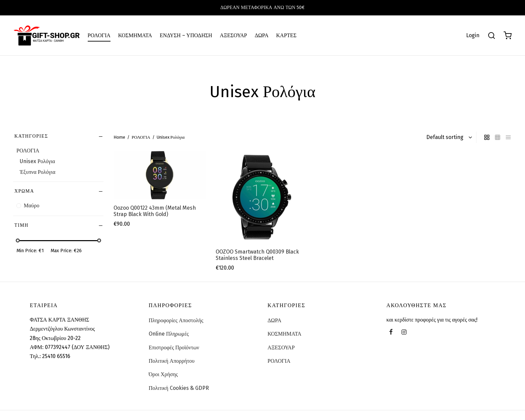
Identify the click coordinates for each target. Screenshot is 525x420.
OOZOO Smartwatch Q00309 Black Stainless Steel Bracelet (257, 255)
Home (119, 137)
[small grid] (498, 137)
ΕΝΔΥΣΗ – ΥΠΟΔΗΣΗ (186, 35)
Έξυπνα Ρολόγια (37, 172)
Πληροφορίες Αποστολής (176, 320)
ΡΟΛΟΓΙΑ (99, 35)
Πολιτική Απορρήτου (172, 361)
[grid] (487, 137)
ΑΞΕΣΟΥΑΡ (234, 35)
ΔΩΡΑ (262, 35)
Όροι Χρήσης (163, 374)
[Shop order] (448, 137)
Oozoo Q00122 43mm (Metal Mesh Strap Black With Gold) (155, 211)
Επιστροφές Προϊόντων (174, 347)
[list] (508, 137)
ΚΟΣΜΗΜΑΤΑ (135, 35)
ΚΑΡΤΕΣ (286, 35)
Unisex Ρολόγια (37, 161)
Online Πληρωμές (169, 334)
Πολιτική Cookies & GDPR (179, 388)
